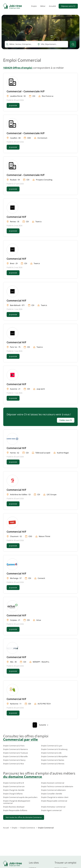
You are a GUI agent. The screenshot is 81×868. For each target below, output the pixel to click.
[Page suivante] (44, 725)
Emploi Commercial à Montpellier (54, 756)
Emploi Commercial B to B (13, 783)
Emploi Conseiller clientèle (52, 794)
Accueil (6, 828)
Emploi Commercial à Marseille (15, 756)
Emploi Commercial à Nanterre (15, 749)
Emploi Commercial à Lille (51, 753)
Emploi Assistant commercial (53, 783)
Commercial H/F (16, 217)
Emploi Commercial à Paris (14, 746)
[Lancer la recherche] (73, 44)
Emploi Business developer (14, 807)
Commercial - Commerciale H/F (26, 91)
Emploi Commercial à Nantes (53, 760)
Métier (43, 6)
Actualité (52, 6)
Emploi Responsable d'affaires (15, 810)
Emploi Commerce (28, 828)
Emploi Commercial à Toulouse (16, 753)
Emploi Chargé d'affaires (13, 794)
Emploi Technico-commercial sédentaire (57, 786)
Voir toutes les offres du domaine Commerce (24, 817)
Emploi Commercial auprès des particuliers (20, 797)
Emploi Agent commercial (51, 810)
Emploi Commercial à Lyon (52, 746)
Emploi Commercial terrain (14, 786)
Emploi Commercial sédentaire (53, 790)
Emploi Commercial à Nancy (14, 760)
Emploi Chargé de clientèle (14, 790)
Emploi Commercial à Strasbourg (54, 749)
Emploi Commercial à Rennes (53, 764)
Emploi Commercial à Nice (14, 764)
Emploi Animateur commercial (53, 807)
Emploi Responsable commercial (54, 801)
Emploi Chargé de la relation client (55, 797)
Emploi (34, 6)
